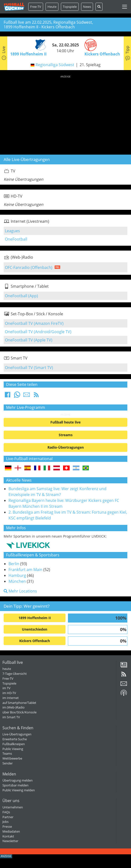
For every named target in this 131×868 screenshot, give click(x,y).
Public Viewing (13, 749)
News (87, 7)
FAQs (6, 812)
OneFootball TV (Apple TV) (29, 340)
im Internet (11, 698)
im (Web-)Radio (14, 707)
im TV (6, 688)
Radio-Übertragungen (66, 447)
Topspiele (9, 683)
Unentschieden (35, 629)
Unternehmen (13, 807)
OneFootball (16, 239)
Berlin (14, 564)
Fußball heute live (65, 422)
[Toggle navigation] (125, 7)
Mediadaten (11, 831)
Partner (8, 817)
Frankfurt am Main (25, 570)
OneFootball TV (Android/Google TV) (38, 332)
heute (7, 669)
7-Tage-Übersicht (15, 674)
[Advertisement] (65, 114)
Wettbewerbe (12, 758)
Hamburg (17, 575)
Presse (7, 826)
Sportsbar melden (15, 785)
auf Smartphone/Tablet (19, 703)
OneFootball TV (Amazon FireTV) (34, 323)
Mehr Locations (20, 591)
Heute (52, 7)
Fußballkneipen (14, 744)
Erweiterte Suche (15, 739)
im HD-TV (9, 693)
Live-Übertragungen (17, 734)
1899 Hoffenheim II (35, 618)
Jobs (5, 822)
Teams (7, 753)
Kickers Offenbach (35, 641)
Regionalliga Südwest (55, 65)
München (17, 581)
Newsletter (10, 841)
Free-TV (36, 7)
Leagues (12, 231)
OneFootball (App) (21, 296)
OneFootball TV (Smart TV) (29, 368)
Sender (8, 763)
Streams (66, 435)
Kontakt (8, 836)
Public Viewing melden (19, 790)
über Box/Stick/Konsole (19, 712)
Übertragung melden (18, 780)
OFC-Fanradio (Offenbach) (29, 267)
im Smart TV (11, 717)
